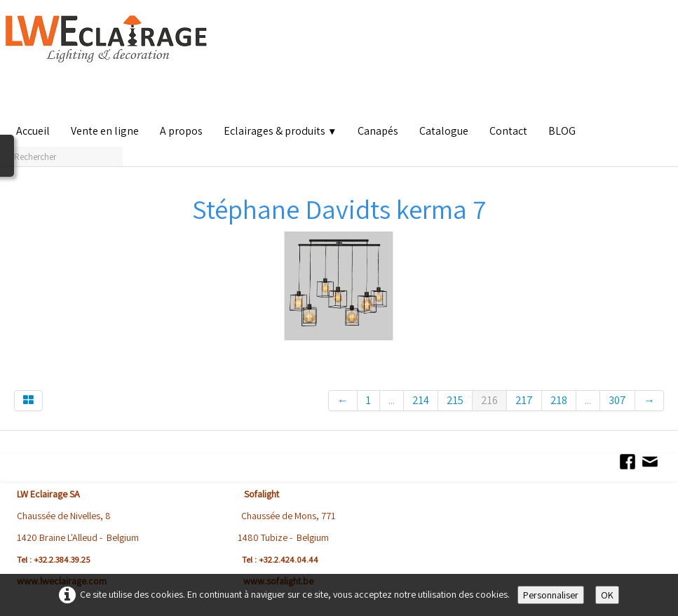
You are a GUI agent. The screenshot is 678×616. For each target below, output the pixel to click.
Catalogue (444, 131)
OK (607, 595)
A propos (181, 131)
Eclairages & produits (280, 131)
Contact (508, 131)
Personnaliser (551, 595)
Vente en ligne (105, 131)
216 (489, 400)
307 (617, 400)
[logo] (109, 63)
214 (421, 400)
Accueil (33, 131)
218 (559, 400)
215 (455, 400)
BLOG (562, 131)
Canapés (378, 131)
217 (524, 400)
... (392, 400)
